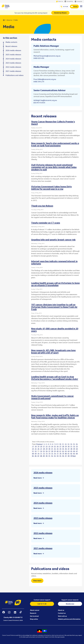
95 (60, 456)
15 (74, 444)
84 (77, 453)
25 (55, 446)
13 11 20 (65, 7)
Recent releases (11, 46)
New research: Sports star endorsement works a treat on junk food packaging (55, 144)
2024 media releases (43, 503)
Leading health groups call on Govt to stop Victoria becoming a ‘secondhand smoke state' (55, 378)
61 (60, 451)
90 (47, 456)
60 (58, 451)
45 (63, 449)
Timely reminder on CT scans (46, 223)
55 (44, 451)
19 (38, 446)
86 (36, 456)
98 (69, 456)
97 (66, 456)
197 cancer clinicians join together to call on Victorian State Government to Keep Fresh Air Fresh (54, 307)
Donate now (70, 604)
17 (33, 446)
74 (49, 453)
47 (69, 449)
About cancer (35, 610)
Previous (39, 444)
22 (47, 446)
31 (71, 446)
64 (69, 451)
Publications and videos (15, 75)
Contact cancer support (42, 600)
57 (49, 451)
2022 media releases (43, 533)
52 (36, 451)
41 (52, 449)
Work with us (62, 616)
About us (60, 1)
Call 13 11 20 (42, 604)
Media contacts (11, 42)
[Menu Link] (81, 7)
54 (41, 451)
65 (71, 451)
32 (74, 446)
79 (63, 453)
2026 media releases (43, 473)
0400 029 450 (39, 58)
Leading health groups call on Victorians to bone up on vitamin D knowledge (55, 284)
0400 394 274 (39, 82)
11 (63, 444)
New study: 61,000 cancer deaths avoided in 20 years (55, 330)
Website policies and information (69, 619)
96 (63, 456)
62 (63, 451)
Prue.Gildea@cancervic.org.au (45, 79)
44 (60, 449)
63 (66, 451)
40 (49, 449)
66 (74, 451)
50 (77, 449)
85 (33, 456)
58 (52, 451)
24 (52, 446)
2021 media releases (43, 548)
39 (47, 449)
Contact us (62, 613)
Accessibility (69, 1)
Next (74, 456)
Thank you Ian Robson (42, 206)
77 (58, 453)
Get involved (34, 616)
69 (36, 453)
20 (41, 446)
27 (60, 446)
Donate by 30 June (60, 13)
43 (58, 449)
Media (16, 20)
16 (77, 444)
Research (33, 613)
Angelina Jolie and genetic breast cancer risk (53, 240)
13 (68, 444)
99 (71, 456)
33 (77, 446)
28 (63, 446)
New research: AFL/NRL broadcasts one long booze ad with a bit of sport (53, 351)
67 (77, 451)
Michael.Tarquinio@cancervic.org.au (47, 56)
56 (47, 451)
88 (41, 456)
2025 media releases (43, 488)
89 (44, 456)
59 (55, 451)
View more (37, 581)
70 (38, 453)
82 (71, 453)
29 (66, 446)
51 (33, 451)
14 (71, 444)
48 (71, 449)
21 (44, 446)
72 (44, 453)
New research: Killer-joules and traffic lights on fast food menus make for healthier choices (55, 416)
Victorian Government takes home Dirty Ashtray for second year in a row (51, 188)
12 (66, 444)
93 (55, 456)
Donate (76, 7)
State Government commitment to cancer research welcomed (52, 397)
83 (74, 453)
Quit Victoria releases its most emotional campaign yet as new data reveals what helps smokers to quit (54, 167)
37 (41, 449)
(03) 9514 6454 (39, 103)
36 (38, 449)
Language (78, 1)
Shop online (34, 619)
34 (33, 449)
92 (52, 456)
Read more (38, 478)
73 (47, 453)
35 (36, 449)
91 (49, 456)
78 (60, 453)
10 (60, 444)
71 (41, 453)
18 (36, 446)
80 (66, 453)
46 (66, 449)
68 (33, 453)
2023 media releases (43, 518)
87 (38, 456)
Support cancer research (70, 600)
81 (69, 453)
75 (52, 453)
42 (55, 449)
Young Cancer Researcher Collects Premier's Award (53, 123)
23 (49, 446)
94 (58, 456)
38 (44, 449)
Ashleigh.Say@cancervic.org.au (45, 100)
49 (74, 449)
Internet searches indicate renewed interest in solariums (54, 262)
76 (55, 453)
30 (69, 446)
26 (58, 446)
